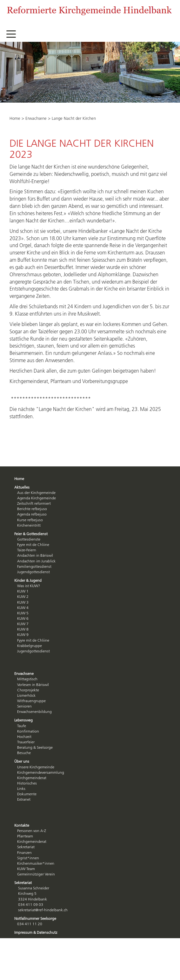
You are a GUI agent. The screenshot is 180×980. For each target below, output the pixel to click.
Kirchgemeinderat (32, 778)
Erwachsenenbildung (34, 711)
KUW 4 (23, 608)
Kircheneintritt (29, 525)
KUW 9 (23, 634)
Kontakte (22, 825)
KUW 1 (23, 591)
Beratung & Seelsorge (35, 747)
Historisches (27, 783)
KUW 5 (23, 613)
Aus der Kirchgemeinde (36, 493)
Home (15, 118)
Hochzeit (24, 737)
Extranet (24, 799)
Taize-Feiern (27, 550)
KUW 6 (23, 618)
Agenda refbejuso (32, 514)
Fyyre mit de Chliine (33, 544)
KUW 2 (23, 596)
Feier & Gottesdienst (31, 534)
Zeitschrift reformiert (34, 503)
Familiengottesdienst (34, 566)
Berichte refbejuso (32, 509)
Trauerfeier (26, 742)
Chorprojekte (28, 690)
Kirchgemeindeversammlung (41, 772)
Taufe (22, 726)
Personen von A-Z (32, 831)
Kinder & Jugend (28, 580)
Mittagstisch (27, 679)
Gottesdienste (29, 539)
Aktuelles (22, 487)
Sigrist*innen (28, 858)
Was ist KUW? (29, 586)
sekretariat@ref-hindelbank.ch (43, 910)
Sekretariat (26, 847)
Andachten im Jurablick (36, 561)
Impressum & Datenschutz (36, 932)
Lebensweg (23, 720)
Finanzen (24, 852)
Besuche (24, 753)
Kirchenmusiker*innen (36, 863)
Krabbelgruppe (30, 646)
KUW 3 (23, 602)
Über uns (22, 761)
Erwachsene (36, 118)
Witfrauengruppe (31, 701)
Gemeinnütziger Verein (36, 874)
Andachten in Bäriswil (35, 555)
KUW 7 (23, 624)
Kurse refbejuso (30, 520)
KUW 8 (23, 629)
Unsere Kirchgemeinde (36, 767)
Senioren (24, 706)
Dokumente (27, 794)
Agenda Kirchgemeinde (37, 498)
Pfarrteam (25, 836)
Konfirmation (28, 731)
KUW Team (26, 869)
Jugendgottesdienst (33, 572)
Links (21, 788)
